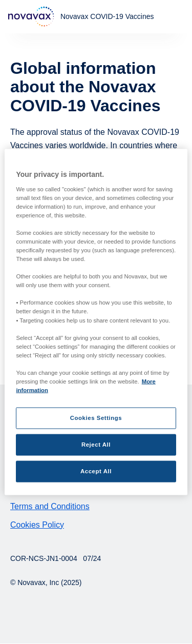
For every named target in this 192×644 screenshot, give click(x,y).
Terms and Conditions (50, 506)
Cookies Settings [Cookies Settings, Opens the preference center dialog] (96, 418)
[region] (96, 322)
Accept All (96, 471)
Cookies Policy (37, 525)
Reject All (96, 445)
